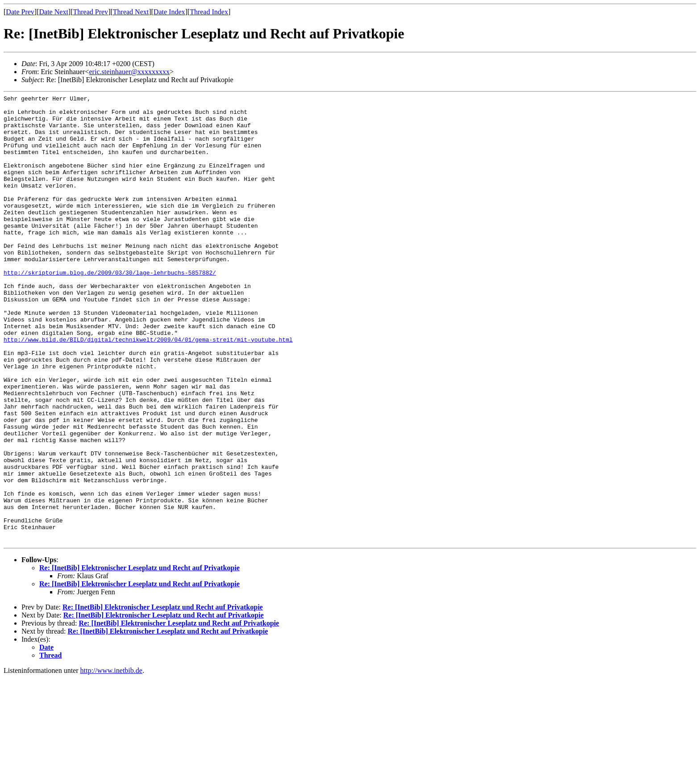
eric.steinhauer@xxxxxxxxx (129, 72)
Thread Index (209, 12)
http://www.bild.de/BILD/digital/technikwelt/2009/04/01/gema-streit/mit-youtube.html (148, 389)
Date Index (169, 12)
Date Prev (20, 12)
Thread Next (131, 12)
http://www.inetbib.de (111, 760)
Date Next (54, 12)
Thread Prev (90, 12)
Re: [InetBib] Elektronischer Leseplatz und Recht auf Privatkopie (140, 657)
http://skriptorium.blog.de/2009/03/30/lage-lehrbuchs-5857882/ (110, 309)
